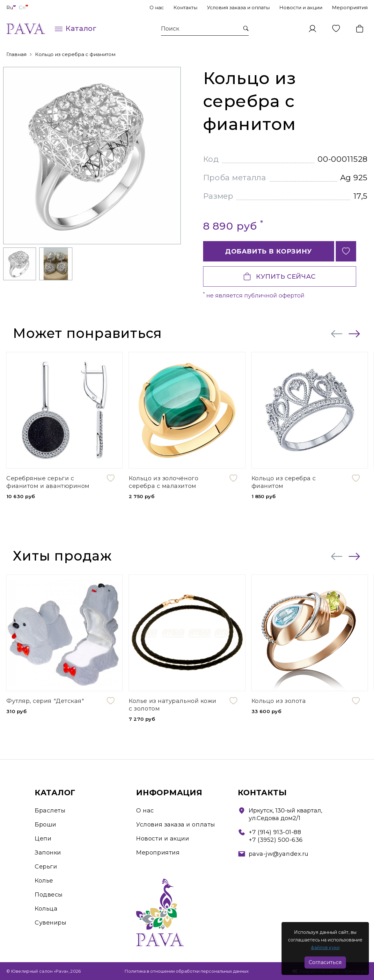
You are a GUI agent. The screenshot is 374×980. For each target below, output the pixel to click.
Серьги (46, 867)
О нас (157, 8)
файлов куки (325, 948)
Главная (16, 54)
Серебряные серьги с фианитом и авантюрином (48, 482)
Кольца (46, 909)
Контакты (185, 8)
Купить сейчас (279, 276)
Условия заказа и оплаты (238, 8)
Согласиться (325, 962)
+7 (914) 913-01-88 (275, 832)
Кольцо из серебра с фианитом (75, 54)
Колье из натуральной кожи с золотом (173, 705)
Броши (46, 825)
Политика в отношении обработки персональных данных (187, 971)
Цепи (43, 839)
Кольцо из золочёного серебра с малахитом (164, 482)
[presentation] (337, 334)
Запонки (48, 853)
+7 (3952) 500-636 (276, 840)
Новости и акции (301, 8)
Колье (44, 881)
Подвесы (49, 895)
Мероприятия (350, 8)
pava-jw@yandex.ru (279, 854)
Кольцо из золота (279, 701)
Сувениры (51, 923)
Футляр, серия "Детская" (45, 701)
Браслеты (50, 811)
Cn (23, 8)
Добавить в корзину (268, 251)
